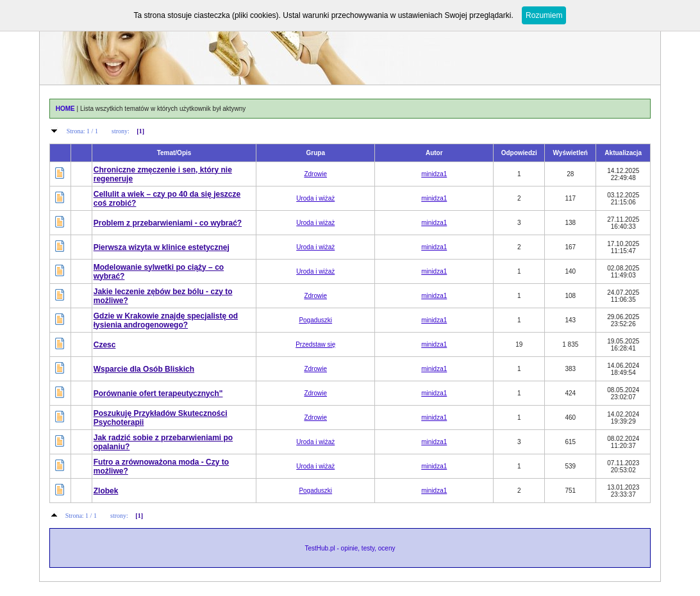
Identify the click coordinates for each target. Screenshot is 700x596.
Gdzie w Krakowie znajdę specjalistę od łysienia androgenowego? (166, 320)
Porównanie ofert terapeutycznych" (158, 393)
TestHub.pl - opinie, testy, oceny (350, 548)
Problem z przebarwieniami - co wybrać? (168, 223)
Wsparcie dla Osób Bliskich (144, 369)
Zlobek (106, 491)
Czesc (105, 345)
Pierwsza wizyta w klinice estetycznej (162, 247)
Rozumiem (544, 15)
